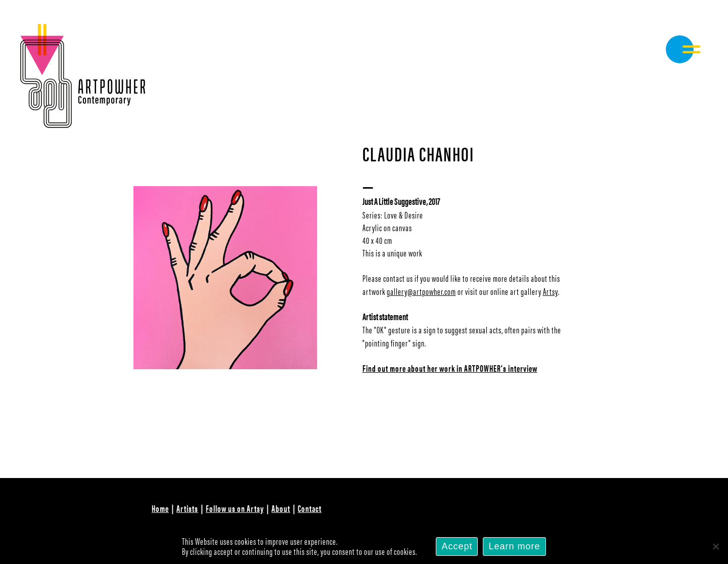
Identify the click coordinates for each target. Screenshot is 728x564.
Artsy (551, 291)
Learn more (514, 546)
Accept (457, 546)
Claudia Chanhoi (418, 153)
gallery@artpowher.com (421, 291)
